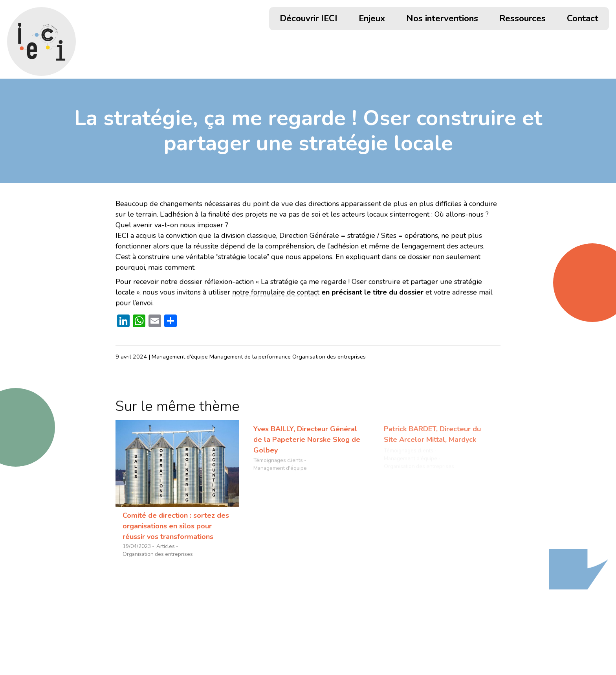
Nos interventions (442, 19)
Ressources (522, 19)
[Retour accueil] (41, 41)
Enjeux (372, 19)
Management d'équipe (180, 357)
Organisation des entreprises (329, 357)
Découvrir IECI (309, 19)
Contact (583, 19)
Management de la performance (250, 357)
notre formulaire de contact (276, 292)
